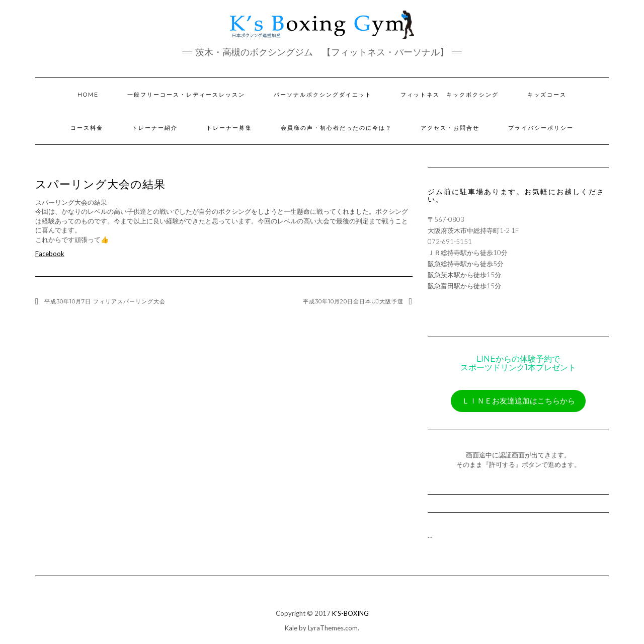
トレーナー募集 (229, 128)
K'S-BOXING (350, 613)
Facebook (50, 254)
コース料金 (87, 128)
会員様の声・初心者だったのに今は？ (336, 128)
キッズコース (547, 95)
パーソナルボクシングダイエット (323, 95)
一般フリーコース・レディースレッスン (186, 95)
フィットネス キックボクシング (450, 95)
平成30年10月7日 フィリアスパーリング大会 (105, 301)
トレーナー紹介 (155, 128)
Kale (291, 628)
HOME (88, 95)
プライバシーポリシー (541, 128)
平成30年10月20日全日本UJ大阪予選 (353, 301)
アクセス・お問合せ (450, 128)
